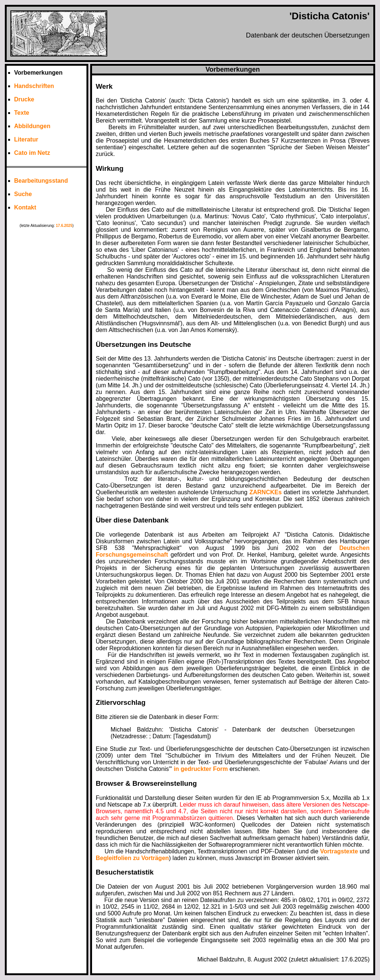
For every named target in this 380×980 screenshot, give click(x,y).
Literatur (26, 139)
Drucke (24, 99)
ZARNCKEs (266, 492)
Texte (22, 113)
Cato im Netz (32, 153)
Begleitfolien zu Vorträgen (132, 858)
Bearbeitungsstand (41, 181)
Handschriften (34, 86)
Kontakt (25, 207)
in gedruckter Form (201, 769)
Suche (23, 194)
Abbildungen (32, 126)
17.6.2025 (64, 226)
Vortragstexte (339, 851)
